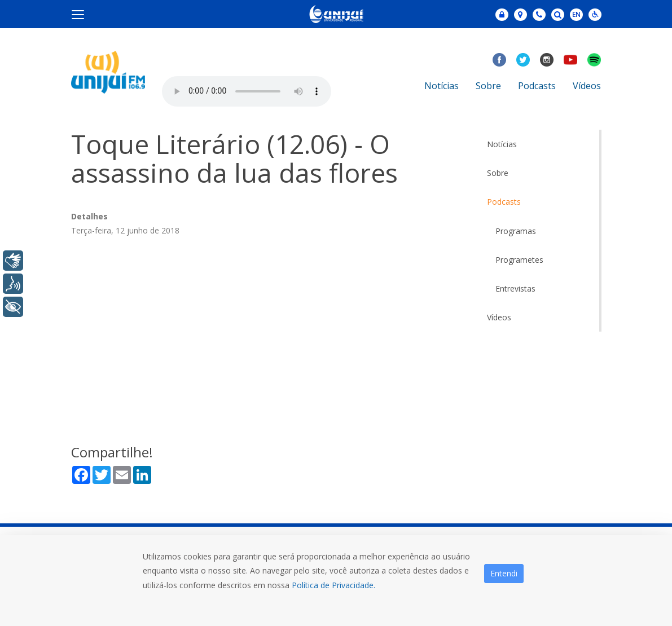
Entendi (504, 573)
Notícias (442, 86)
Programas (516, 231)
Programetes (519, 260)
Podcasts (537, 86)
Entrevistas (515, 288)
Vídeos (587, 86)
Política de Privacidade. (333, 585)
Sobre (488, 86)
